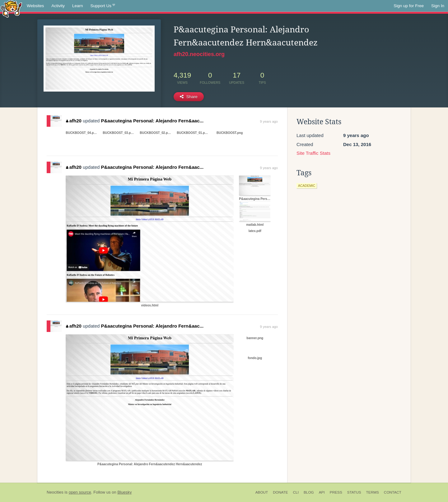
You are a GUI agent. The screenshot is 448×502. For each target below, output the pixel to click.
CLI (296, 492)
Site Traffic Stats (313, 153)
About (262, 492)
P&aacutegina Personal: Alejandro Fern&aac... (152, 121)
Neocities (55, 492)
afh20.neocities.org (199, 54)
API (322, 492)
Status (354, 492)
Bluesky (124, 492)
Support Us (103, 6)
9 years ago (269, 121)
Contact (393, 492)
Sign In (438, 6)
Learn (78, 6)
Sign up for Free (409, 6)
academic (307, 186)
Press (336, 492)
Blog (309, 492)
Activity (58, 6)
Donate (280, 492)
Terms (373, 492)
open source (80, 492)
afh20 (74, 121)
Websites (35, 6)
